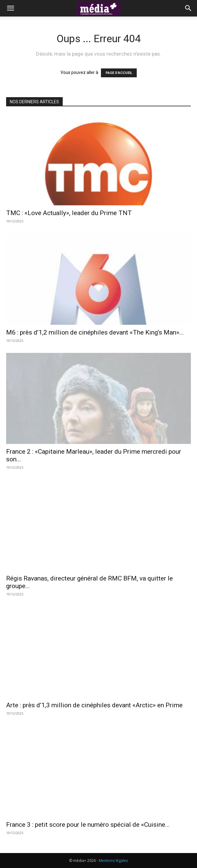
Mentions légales (113, 861)
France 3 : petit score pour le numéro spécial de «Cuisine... (88, 825)
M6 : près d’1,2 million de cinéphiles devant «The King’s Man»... (95, 332)
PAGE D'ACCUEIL (119, 73)
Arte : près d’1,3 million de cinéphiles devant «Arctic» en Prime (94, 705)
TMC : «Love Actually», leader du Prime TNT (69, 213)
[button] (10, 8)
